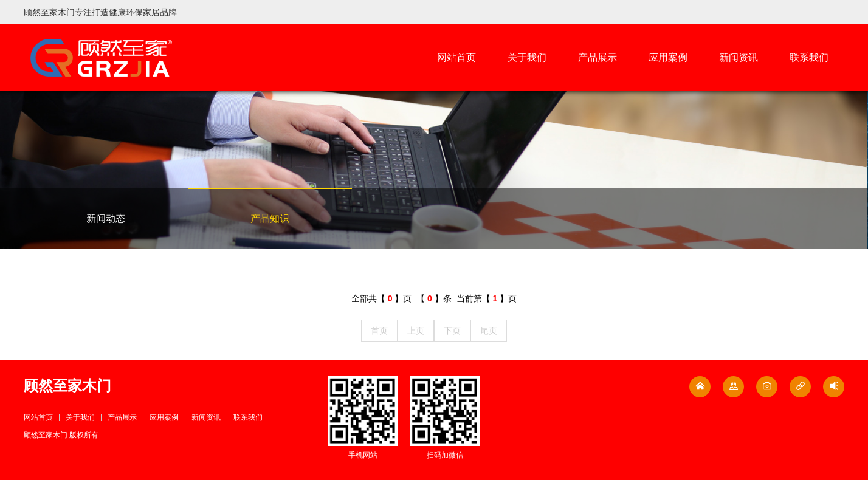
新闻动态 (106, 218)
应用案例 (668, 57)
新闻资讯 (739, 57)
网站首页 (456, 57)
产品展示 (598, 57)
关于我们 (527, 57)
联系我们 (809, 57)
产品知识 (270, 218)
